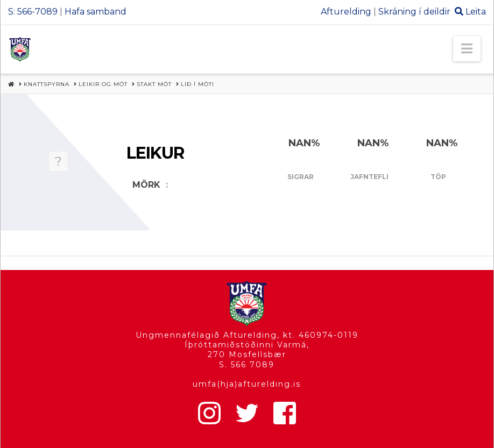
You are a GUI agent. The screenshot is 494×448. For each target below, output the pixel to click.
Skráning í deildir (414, 12)
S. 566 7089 (247, 365)
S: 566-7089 (33, 12)
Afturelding (346, 12)
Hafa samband (96, 12)
